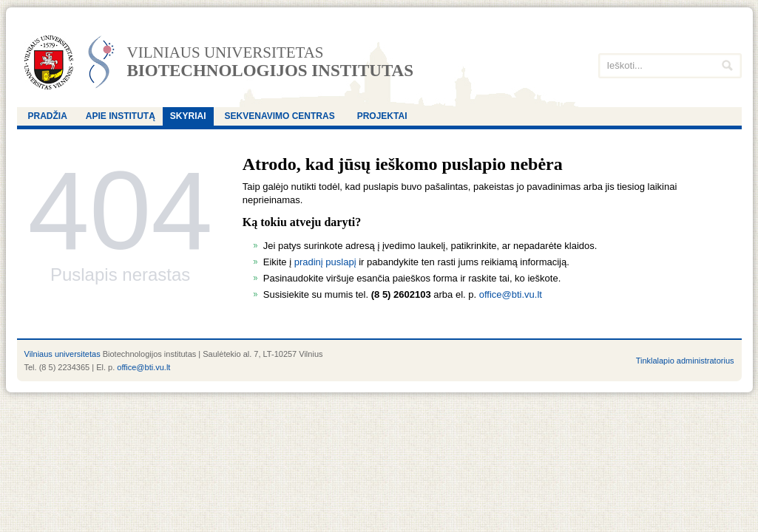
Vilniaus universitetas (226, 53)
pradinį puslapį (325, 262)
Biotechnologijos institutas (271, 71)
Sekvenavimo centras (280, 116)
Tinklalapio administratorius (685, 361)
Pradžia (48, 116)
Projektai (382, 116)
